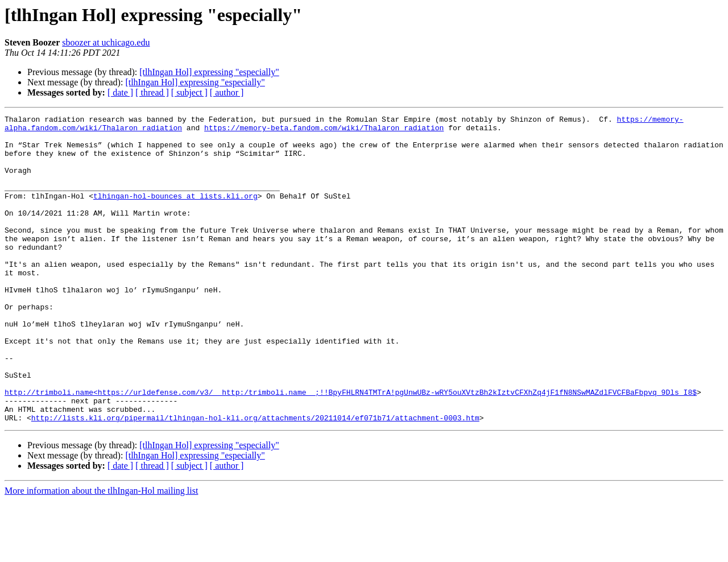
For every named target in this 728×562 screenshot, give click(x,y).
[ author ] (227, 92)
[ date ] (120, 92)
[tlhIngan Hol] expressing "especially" (209, 72)
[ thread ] (152, 92)
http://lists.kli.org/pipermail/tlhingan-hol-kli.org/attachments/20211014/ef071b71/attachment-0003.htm (255, 479)
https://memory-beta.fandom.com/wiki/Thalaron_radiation (324, 131)
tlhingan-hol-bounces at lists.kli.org (175, 213)
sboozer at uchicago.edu (106, 42)
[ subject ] (189, 92)
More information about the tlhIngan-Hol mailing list (101, 552)
